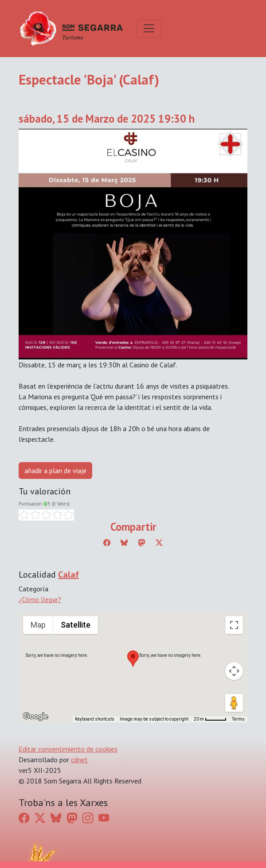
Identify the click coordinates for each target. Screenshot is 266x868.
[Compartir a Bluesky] (124, 543)
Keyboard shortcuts (95, 719)
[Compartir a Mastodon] (142, 543)
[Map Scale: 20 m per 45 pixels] (210, 719)
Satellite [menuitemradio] (76, 625)
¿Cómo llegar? (40, 599)
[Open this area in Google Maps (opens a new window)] (35, 717)
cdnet (79, 760)
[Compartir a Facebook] (107, 543)
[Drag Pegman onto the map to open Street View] (234, 703)
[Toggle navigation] (149, 28)
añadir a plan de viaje (55, 471)
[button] (133, 659)
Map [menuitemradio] (38, 625)
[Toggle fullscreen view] (234, 625)
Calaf (68, 575)
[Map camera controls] (234, 671)
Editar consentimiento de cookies (68, 749)
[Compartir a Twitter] (159, 543)
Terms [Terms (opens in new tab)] (238, 719)
